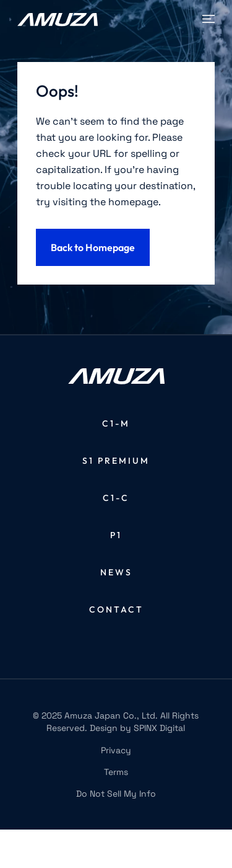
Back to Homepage (93, 247)
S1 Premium (116, 461)
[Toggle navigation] (208, 19)
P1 (116, 535)
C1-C (116, 498)
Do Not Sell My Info (116, 794)
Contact (116, 609)
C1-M (116, 423)
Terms (116, 772)
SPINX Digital (159, 728)
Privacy (116, 750)
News (116, 572)
